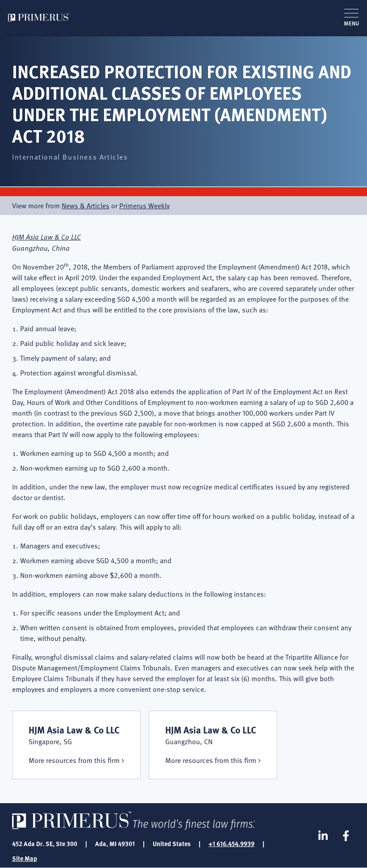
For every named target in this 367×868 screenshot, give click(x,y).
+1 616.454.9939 (231, 843)
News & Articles (85, 206)
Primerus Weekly (144, 206)
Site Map (25, 858)
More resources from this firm (74, 760)
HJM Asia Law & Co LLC (46, 236)
